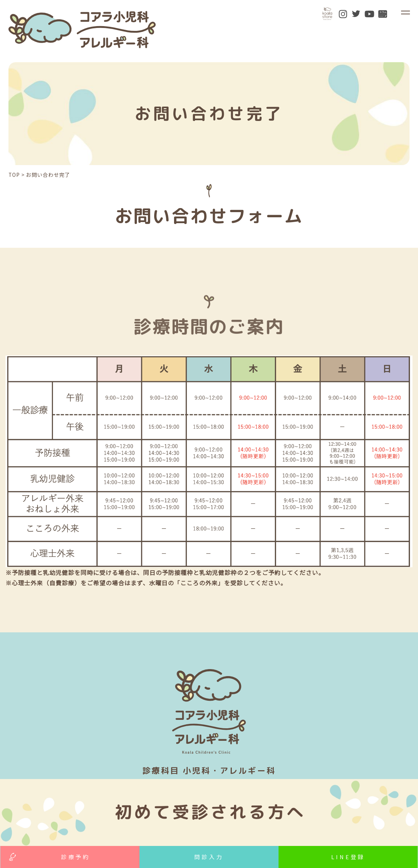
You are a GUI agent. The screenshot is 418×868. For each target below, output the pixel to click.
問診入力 (209, 857)
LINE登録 (348, 857)
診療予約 (76, 857)
